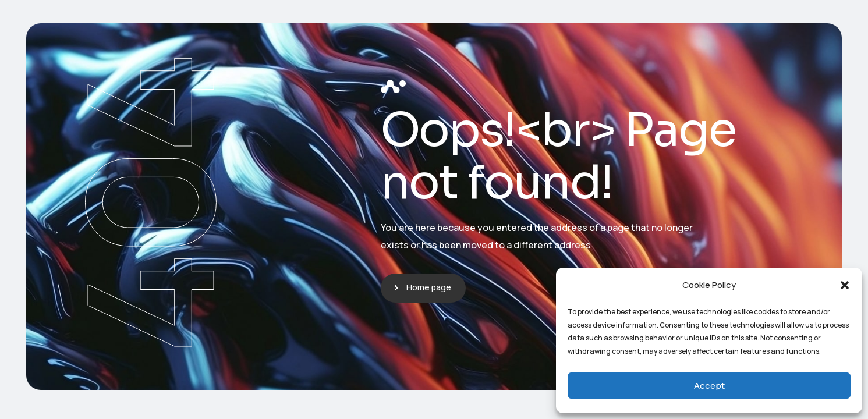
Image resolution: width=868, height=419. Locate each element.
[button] (845, 285)
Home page (429, 287)
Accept (709, 386)
